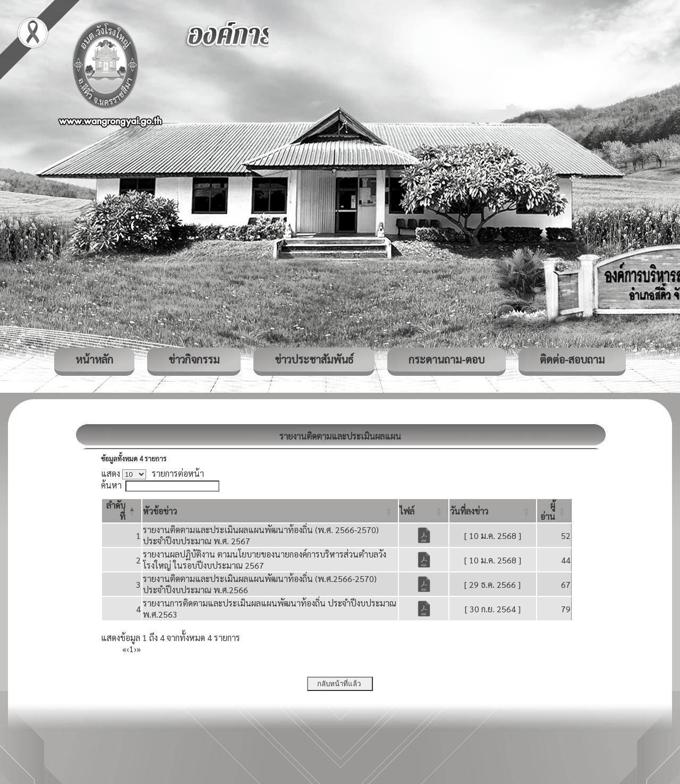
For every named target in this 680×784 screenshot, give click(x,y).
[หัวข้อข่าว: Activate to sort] (270, 511)
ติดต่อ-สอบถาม (572, 359)
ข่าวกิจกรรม (194, 359)
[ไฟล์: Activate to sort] (423, 511)
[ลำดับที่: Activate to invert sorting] (122, 511)
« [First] (124, 649)
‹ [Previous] (128, 649)
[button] (160, 511)
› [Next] (135, 649)
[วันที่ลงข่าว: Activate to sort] (493, 511)
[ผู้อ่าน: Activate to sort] (554, 511)
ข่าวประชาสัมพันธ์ (314, 359)
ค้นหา (111, 485)
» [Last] (139, 649)
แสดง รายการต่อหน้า (152, 473)
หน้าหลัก (94, 359)
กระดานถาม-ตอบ (447, 359)
